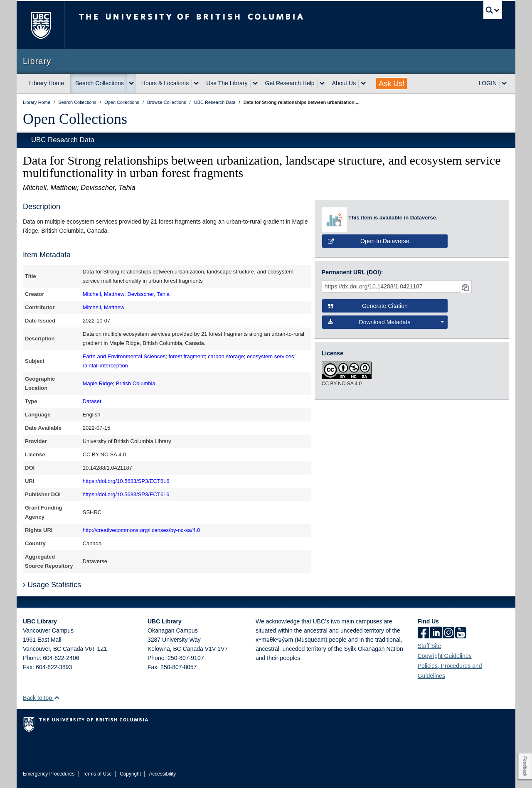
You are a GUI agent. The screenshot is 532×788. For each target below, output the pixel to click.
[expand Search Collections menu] (131, 84)
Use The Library (227, 83)
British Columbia (136, 383)
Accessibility (162, 774)
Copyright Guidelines (445, 656)
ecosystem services (270, 356)
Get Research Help (290, 83)
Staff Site (430, 646)
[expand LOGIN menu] (504, 84)
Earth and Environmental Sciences (124, 356)
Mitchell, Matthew (103, 294)
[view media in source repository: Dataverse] (335, 220)
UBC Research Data (63, 140)
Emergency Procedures (49, 774)
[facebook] (424, 633)
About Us (344, 83)
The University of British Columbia (41, 25)
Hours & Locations (165, 83)
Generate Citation (368, 306)
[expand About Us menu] (363, 84)
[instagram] (448, 633)
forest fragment (186, 356)
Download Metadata (386, 322)
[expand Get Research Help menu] (322, 84)
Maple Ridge (98, 383)
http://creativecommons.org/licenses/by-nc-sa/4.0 (142, 530)
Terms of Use (97, 774)
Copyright (130, 774)
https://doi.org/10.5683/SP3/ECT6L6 (126, 481)
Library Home (47, 83)
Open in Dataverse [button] (369, 241)
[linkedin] (436, 633)
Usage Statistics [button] (52, 585)
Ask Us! (392, 84)
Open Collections (75, 119)
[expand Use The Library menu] (255, 84)
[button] (57, 698)
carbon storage (226, 356)
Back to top (41, 698)
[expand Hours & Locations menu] (196, 84)
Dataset (92, 401)
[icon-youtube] (461, 633)
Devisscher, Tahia (148, 294)
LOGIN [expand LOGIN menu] (488, 83)
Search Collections (100, 83)
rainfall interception (105, 366)
